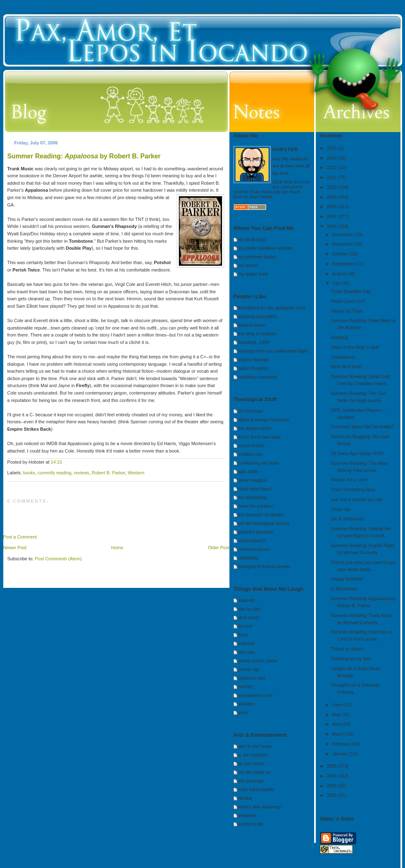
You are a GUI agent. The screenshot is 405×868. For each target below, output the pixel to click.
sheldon (246, 704)
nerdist (245, 798)
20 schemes (251, 411)
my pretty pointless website (266, 248)
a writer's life (251, 824)
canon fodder (252, 446)
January (341, 754)
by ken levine (252, 764)
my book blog (252, 239)
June (338, 705)
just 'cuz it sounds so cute (357, 499)
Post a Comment (20, 537)
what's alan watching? (260, 807)
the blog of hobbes (257, 334)
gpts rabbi (248, 471)
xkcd (243, 713)
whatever (248, 815)
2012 (333, 167)
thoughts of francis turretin (265, 566)
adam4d (247, 600)
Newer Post (15, 548)
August (340, 274)
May (337, 715)
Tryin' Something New (353, 490)
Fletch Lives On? (348, 301)
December (343, 234)
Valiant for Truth (347, 311)
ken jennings (251, 781)
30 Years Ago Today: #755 (357, 453)
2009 (333, 197)
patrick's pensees (256, 532)
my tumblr (248, 265)
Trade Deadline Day (351, 291)
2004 (333, 776)
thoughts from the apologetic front (272, 308)
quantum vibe (252, 678)
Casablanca (343, 357)
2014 (333, 158)
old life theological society (264, 523)
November (343, 244)
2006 (333, 226)
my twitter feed (253, 274)
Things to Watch (347, 649)
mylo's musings (254, 360)
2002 (333, 795)
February (342, 744)
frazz (243, 635)
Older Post (219, 548)
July (337, 283)
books (29, 473)
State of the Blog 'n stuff (355, 347)
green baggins (253, 480)
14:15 (56, 462)
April (337, 724)
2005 (333, 766)
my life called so (255, 772)
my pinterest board (257, 257)
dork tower (249, 617)
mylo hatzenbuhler (257, 789)
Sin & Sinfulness (347, 519)
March (339, 734)
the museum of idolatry (261, 515)
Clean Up (340, 509)
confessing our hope (259, 463)
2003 (333, 786)
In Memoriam (344, 589)
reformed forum (254, 549)
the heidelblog (253, 497)
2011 (333, 177)
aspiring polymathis (258, 316)
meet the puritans (256, 506)
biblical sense (252, 325)
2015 (333, 148)
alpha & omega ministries (264, 420)
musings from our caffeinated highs (274, 351)
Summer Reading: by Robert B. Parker (84, 156)
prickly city (249, 669)
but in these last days (260, 437)
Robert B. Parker (108, 473)
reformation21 (252, 541)
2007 (333, 216)
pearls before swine (258, 661)
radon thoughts (253, 368)
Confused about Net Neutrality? (362, 427)
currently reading (55, 473)
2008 (333, 207)
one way (247, 652)
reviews (82, 473)
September (344, 264)
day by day (249, 609)
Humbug (340, 337)
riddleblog (248, 558)
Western (136, 473)
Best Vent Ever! (347, 367)
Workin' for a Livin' (349, 480)
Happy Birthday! (347, 579)
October (341, 254)
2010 (333, 187)
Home (117, 548)
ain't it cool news (255, 746)
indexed (246, 643)
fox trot (245, 626)
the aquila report (255, 428)
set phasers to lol (256, 695)
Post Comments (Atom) (58, 559)
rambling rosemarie (258, 377)
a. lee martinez (253, 755)
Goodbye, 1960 (254, 342)
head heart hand (255, 489)
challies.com (251, 454)
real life (246, 687)
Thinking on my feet (351, 659)
